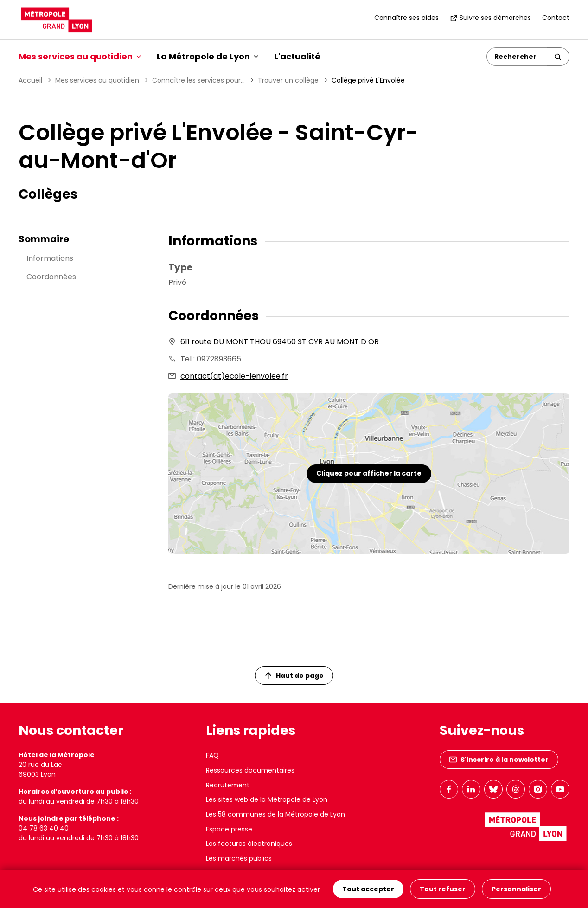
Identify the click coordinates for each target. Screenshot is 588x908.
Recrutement (228, 785)
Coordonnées (51, 277)
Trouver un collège (288, 80)
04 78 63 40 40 (44, 828)
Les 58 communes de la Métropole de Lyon (275, 814)
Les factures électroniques (249, 844)
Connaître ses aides (406, 18)
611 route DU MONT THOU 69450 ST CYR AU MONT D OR (280, 342)
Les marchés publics (239, 858)
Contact (556, 18)
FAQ (212, 755)
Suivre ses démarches (490, 18)
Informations (50, 258)
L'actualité (297, 56)
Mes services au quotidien (97, 80)
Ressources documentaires (250, 770)
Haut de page (294, 676)
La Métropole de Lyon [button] (208, 56)
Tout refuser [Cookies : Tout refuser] (443, 889)
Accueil (30, 80)
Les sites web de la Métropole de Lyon (267, 799)
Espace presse (229, 829)
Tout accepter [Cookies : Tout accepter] (368, 889)
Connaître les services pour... (198, 80)
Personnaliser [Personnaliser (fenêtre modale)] (516, 889)
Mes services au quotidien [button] (80, 56)
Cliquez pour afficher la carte (369, 473)
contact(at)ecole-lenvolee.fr (234, 376)
